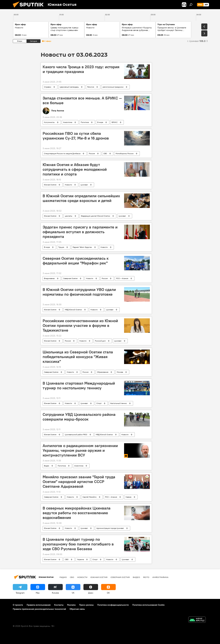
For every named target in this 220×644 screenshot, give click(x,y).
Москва (120, 372)
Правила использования (39, 605)
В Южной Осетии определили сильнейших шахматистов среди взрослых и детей (81, 198)
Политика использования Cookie (148, 605)
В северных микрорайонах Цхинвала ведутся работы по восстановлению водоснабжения (77, 513)
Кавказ (128, 497)
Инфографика (160, 577)
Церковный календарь (69, 87)
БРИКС (115, 122)
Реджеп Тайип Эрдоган (82, 247)
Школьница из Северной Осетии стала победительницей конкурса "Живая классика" (78, 357)
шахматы (69, 216)
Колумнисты (49, 122)
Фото (146, 577)
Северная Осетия (70, 278)
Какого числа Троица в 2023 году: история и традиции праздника (81, 69)
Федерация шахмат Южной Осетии (95, 216)
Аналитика (68, 122)
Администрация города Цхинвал (110, 528)
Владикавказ (49, 278)
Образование (103, 372)
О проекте (18, 605)
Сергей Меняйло (90, 497)
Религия (91, 87)
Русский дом (100, 341)
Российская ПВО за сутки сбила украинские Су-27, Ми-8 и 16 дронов (76, 136)
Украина (80, 559)
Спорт (99, 403)
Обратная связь (77, 609)
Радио (63, 577)
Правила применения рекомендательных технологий (39, 609)
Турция (61, 247)
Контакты (59, 605)
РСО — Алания (122, 278)
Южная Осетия (50, 185)
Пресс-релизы (86, 605)
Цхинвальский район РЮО (76, 434)
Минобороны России (125, 153)
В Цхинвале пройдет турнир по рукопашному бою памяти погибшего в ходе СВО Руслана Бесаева (78, 544)
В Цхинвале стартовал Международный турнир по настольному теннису (79, 386)
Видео (47, 466)
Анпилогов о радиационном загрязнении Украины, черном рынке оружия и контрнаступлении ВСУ (80, 450)
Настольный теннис (118, 403)
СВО (105, 153)
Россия (92, 153)
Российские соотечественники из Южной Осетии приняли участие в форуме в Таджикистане (80, 326)
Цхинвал (84, 185)
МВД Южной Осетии (73, 310)
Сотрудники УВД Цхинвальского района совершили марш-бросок (79, 417)
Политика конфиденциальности (113, 605)
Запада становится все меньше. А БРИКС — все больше (82, 100)
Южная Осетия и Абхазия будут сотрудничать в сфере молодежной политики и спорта (75, 169)
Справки (48, 87)
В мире (100, 122)
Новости (68, 185)
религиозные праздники (113, 87)
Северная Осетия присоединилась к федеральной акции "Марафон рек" (76, 261)
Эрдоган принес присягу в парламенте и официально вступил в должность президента (80, 232)
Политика (85, 122)
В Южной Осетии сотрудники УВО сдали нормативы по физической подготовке (79, 292)
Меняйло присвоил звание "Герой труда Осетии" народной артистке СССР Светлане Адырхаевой (79, 482)
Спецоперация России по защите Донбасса (62, 153)
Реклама (71, 605)
